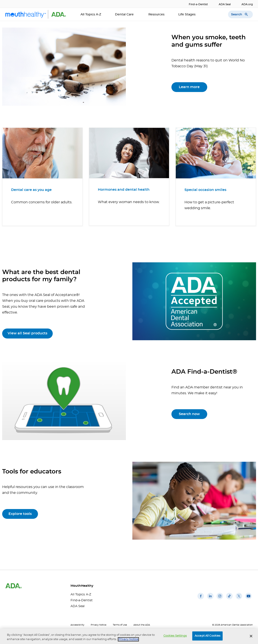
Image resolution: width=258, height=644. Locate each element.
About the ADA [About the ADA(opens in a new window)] (142, 625)
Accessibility (77, 625)
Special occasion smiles (205, 190)
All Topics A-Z (91, 15)
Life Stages (187, 15)
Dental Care (125, 15)
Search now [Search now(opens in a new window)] (189, 414)
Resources (156, 15)
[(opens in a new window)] (201, 599)
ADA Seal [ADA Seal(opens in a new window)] (225, 4)
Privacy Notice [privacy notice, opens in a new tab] (128, 639)
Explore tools (20, 514)
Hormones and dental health (124, 190)
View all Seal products (27, 333)
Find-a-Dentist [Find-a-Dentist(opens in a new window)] (198, 4)
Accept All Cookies (207, 636)
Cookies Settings (175, 636)
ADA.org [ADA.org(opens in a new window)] (247, 4)
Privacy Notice (99, 625)
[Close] (251, 636)
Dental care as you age (31, 190)
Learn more (189, 87)
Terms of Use (120, 625)
